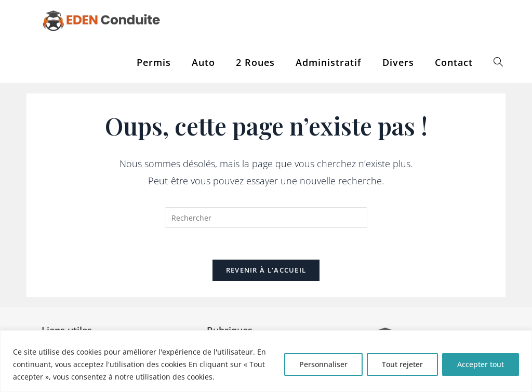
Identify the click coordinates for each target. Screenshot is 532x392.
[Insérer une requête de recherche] (266, 218)
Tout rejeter (402, 364)
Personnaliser (323, 364)
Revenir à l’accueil (266, 270)
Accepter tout (481, 364)
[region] (266, 361)
